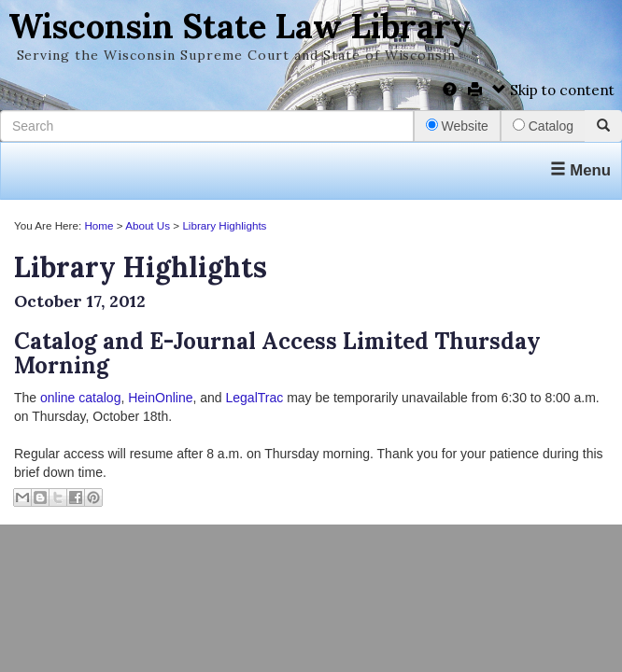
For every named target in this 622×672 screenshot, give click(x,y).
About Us (148, 225)
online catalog (80, 398)
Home (99, 225)
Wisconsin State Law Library (240, 26)
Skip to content (553, 90)
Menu (580, 170)
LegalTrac (255, 398)
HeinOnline (160, 398)
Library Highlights (224, 225)
